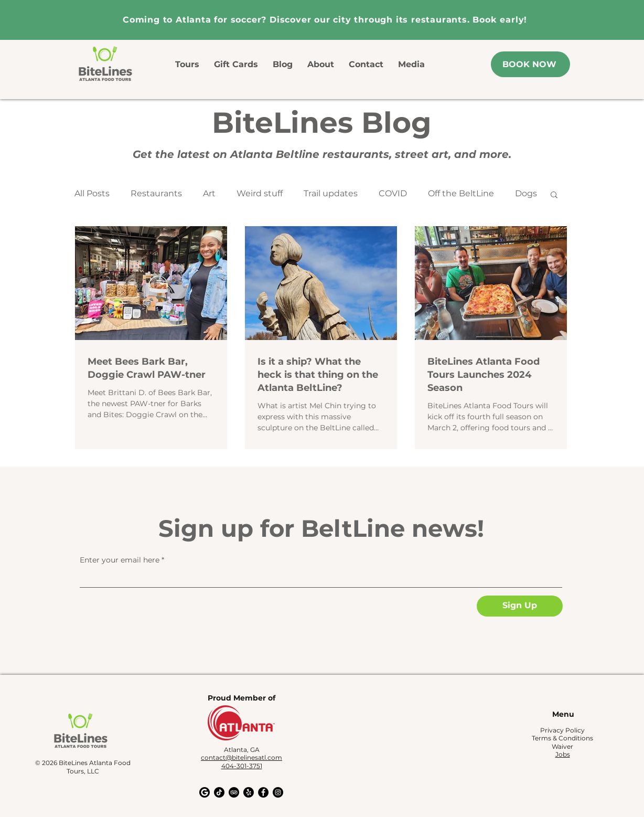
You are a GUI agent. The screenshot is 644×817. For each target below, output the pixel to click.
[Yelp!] (249, 792)
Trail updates (331, 193)
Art (209, 193)
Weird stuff (260, 193)
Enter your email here (120, 560)
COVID (393, 193)
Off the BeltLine (461, 193)
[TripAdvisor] (234, 792)
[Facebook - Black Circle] (263, 792)
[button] (554, 195)
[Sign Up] (520, 606)
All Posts (92, 193)
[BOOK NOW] (530, 64)
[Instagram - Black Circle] (278, 792)
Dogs (526, 193)
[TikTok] (219, 792)
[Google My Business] (205, 792)
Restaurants (156, 193)
